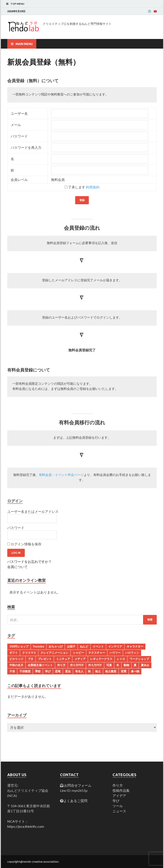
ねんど (84, 646)
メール (16, 125)
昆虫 (68, 671)
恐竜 (58, 671)
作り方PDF (77, 665)
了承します (82, 187)
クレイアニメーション (54, 653)
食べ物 (135, 671)
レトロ (121, 659)
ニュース (119, 811)
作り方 (61, 665)
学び (48, 671)
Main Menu (24, 44)
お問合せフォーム (77, 785)
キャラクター (135, 646)
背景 (124, 671)
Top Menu (17, 4)
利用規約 (93, 187)
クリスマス (29, 653)
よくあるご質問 (75, 801)
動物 (126, 665)
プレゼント (45, 659)
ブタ (31, 659)
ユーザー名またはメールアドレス (33, 511)
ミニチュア (63, 659)
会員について (18, 567)
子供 (12, 671)
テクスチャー (97, 653)
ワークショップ (139, 659)
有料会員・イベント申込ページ (61, 475)
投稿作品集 (121, 790)
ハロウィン (132, 653)
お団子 (71, 646)
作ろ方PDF (95, 665)
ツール (118, 806)
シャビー (78, 653)
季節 (38, 671)
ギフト (14, 653)
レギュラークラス (101, 659)
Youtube (39, 646)
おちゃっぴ (56, 646)
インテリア (115, 646)
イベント (98, 646)
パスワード (19, 136)
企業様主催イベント (40, 665)
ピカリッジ (16, 659)
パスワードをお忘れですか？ (29, 562)
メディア (80, 659)
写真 (109, 665)
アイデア (119, 796)
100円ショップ (19, 646)
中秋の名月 (16, 665)
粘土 (98, 671)
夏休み (145, 665)
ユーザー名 (19, 113)
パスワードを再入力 (26, 147)
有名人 (79, 671)
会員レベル (19, 180)
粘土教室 (111, 671)
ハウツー (115, 653)
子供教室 (25, 671)
